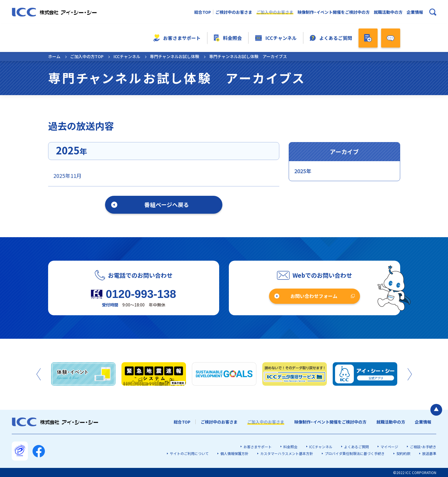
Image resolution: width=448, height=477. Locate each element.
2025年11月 (67, 176)
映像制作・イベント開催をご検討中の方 (334, 12)
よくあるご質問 (331, 38)
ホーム (54, 56)
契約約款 (403, 453)
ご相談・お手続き (423, 447)
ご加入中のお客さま (275, 12)
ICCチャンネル (276, 38)
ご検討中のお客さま (234, 12)
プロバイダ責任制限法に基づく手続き (355, 453)
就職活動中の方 (388, 12)
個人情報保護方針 (234, 453)
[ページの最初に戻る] (436, 410)
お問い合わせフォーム (314, 296)
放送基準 (429, 453)
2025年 (303, 171)
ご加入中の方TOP (87, 56)
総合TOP (203, 12)
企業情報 (415, 12)
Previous (39, 374)
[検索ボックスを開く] (433, 12)
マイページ (389, 447)
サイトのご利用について (189, 453)
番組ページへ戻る (167, 204)
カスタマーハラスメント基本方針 (287, 453)
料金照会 (228, 38)
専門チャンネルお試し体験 (175, 56)
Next (410, 374)
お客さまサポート (177, 38)
